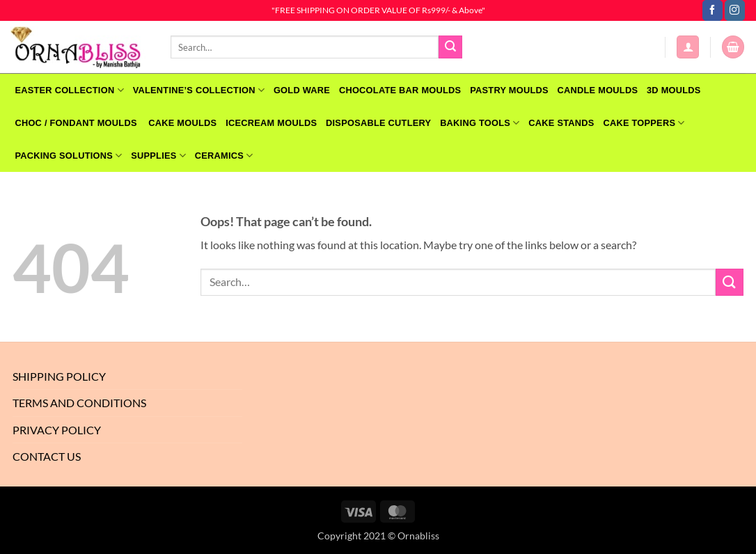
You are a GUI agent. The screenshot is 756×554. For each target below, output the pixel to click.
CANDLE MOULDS (598, 90)
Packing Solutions (68, 156)
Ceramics (224, 156)
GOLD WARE (302, 90)
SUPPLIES (158, 156)
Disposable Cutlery (378, 123)
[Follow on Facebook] (712, 10)
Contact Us (47, 456)
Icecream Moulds (271, 123)
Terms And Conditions (79, 403)
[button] (688, 47)
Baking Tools (480, 123)
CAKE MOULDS (182, 123)
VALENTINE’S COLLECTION (199, 90)
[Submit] (450, 47)
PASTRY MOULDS (509, 90)
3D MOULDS (674, 90)
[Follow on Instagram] (735, 10)
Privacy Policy (57, 430)
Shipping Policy (59, 376)
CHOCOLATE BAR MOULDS (400, 90)
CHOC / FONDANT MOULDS (77, 123)
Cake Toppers (644, 123)
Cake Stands (561, 123)
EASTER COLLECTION (69, 90)
